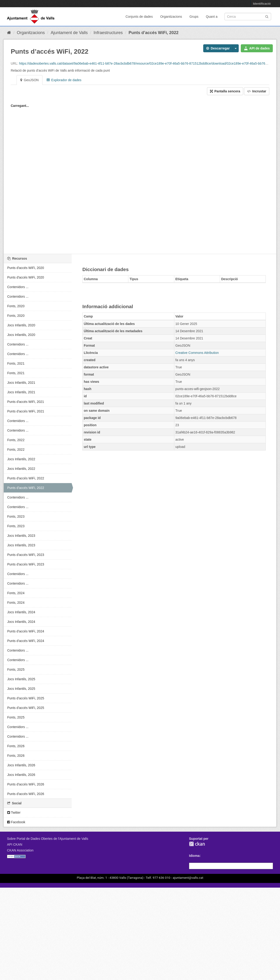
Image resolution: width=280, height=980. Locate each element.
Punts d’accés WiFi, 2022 (154, 33)
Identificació (262, 4)
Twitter (14, 813)
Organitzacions (171, 17)
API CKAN (15, 844)
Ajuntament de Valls (69, 33)
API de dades (257, 48)
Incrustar (257, 91)
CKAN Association (20, 850)
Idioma (194, 856)
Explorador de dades (64, 80)
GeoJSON (30, 80)
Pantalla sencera (225, 91)
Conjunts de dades (139, 17)
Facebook (16, 822)
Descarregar (218, 48)
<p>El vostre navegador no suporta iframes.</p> (140, 177)
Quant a (212, 17)
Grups (194, 17)
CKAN (197, 844)
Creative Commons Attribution (197, 353)
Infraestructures (108, 33)
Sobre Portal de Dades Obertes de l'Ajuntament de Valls (48, 839)
